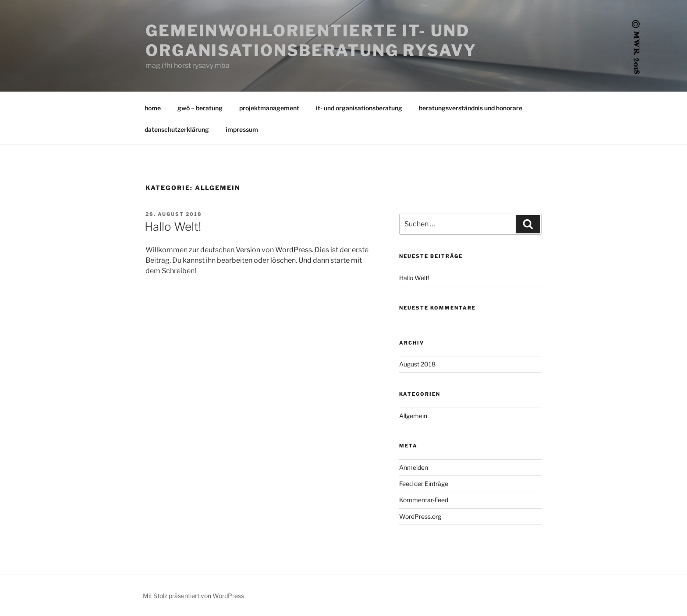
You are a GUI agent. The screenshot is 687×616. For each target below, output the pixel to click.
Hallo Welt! (173, 227)
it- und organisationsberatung (359, 108)
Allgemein (413, 416)
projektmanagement (269, 108)
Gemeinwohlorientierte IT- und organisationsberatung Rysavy (311, 40)
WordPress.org (420, 516)
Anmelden (414, 467)
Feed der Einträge (424, 484)
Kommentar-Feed (424, 500)
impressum (242, 129)
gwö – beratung (200, 108)
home (153, 108)
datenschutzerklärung (177, 129)
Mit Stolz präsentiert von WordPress (193, 596)
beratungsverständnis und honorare (471, 108)
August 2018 (417, 364)
